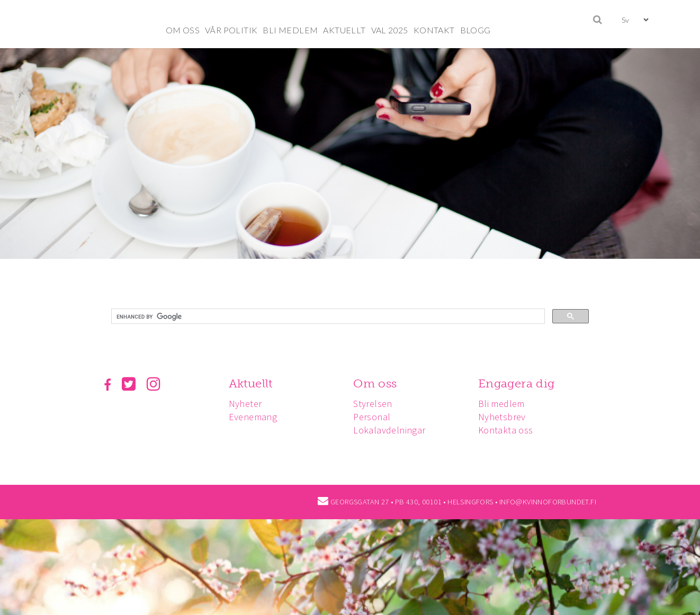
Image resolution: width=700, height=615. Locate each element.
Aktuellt (251, 383)
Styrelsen (373, 404)
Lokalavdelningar (389, 430)
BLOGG (475, 30)
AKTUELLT (344, 30)
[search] (327, 316)
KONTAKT (434, 30)
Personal (372, 417)
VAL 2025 (390, 30)
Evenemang (253, 417)
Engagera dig (517, 383)
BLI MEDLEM (290, 30)
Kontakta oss (506, 430)
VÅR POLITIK (231, 30)
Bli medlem (501, 404)
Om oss (375, 383)
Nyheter (245, 404)
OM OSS (183, 30)
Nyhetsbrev (502, 417)
